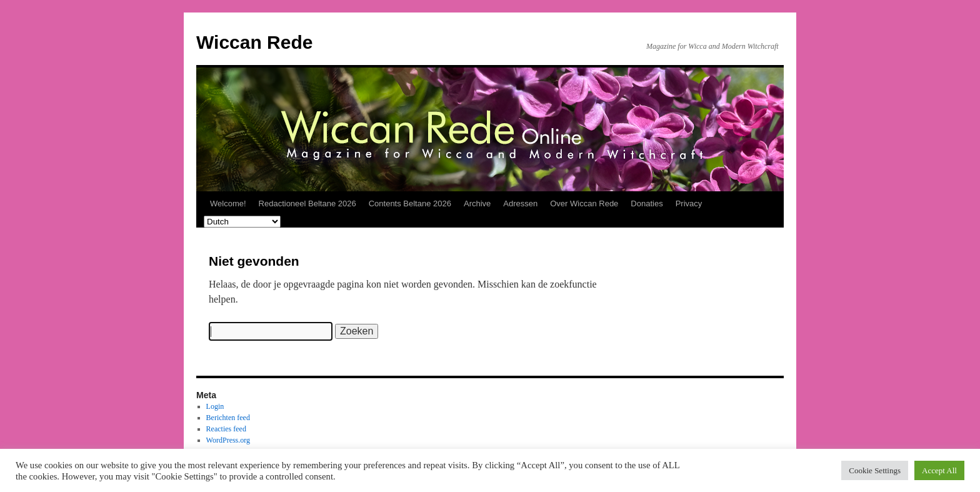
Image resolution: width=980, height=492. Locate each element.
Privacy (689, 203)
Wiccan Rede (254, 42)
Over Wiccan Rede (584, 203)
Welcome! (228, 203)
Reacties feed (226, 429)
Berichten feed (228, 418)
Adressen (520, 203)
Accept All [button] (939, 470)
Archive (477, 203)
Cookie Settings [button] (875, 470)
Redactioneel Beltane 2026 (307, 203)
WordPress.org (228, 440)
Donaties (647, 203)
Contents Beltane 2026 (410, 203)
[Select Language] (242, 222)
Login (215, 406)
